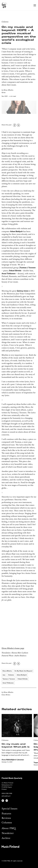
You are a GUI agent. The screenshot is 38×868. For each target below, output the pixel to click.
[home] (4, 5)
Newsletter (8, 833)
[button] (34, 5)
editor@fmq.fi (6, 796)
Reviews (6, 818)
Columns (7, 823)
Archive (6, 838)
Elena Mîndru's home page (13, 648)
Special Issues (9, 809)
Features (6, 814)
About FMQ (9, 828)
